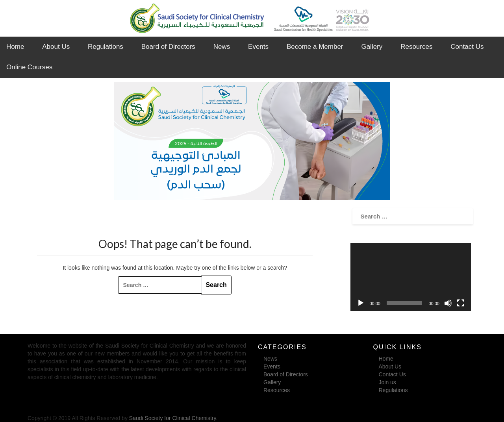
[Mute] (448, 303)
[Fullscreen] (461, 303)
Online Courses (29, 67)
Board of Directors (168, 47)
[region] (252, 141)
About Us (56, 47)
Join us (387, 382)
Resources (416, 47)
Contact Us (467, 47)
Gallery (372, 47)
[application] (411, 277)
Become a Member (315, 47)
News (222, 47)
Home (15, 47)
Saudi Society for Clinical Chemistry (173, 418)
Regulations (106, 47)
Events (258, 47)
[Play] (361, 303)
